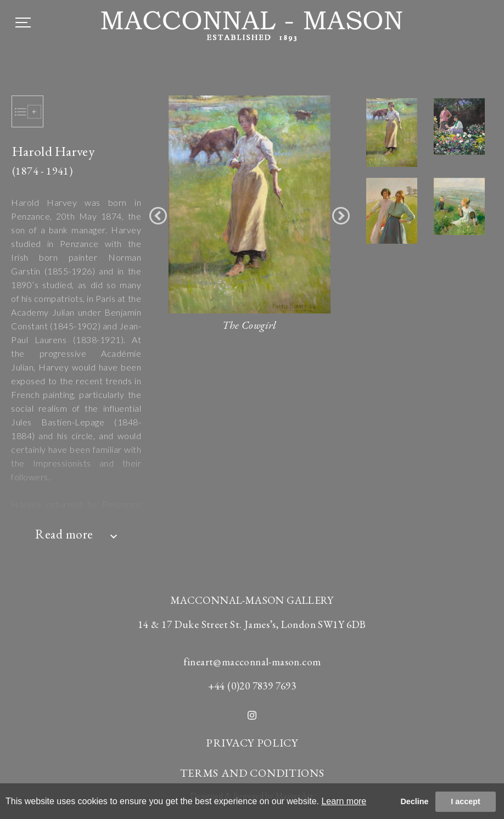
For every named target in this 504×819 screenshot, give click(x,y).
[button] (158, 216)
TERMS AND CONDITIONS (252, 773)
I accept (466, 801)
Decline (414, 801)
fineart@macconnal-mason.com (252, 662)
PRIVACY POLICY (252, 743)
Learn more (344, 801)
